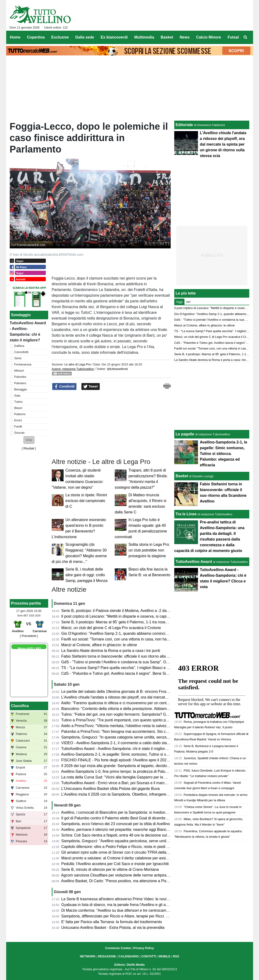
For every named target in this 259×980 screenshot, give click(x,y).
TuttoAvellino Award (194, 562)
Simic (18, 358)
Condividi (64, 387)
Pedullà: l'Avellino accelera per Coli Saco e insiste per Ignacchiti (115, 864)
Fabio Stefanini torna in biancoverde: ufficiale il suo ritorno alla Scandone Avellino (130, 656)
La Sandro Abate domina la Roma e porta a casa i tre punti (111, 651)
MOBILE (165, 956)
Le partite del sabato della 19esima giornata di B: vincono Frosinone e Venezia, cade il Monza (140, 692)
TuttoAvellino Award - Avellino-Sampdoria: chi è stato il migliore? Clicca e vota (127, 749)
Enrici (18, 420)
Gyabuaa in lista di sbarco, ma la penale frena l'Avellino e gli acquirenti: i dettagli (129, 905)
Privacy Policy (144, 948)
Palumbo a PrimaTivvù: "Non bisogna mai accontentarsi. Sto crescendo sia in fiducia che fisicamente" (147, 731)
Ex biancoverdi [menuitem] (114, 37)
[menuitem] (245, 37)
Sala (17, 396)
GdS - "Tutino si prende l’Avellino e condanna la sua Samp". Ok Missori (121, 662)
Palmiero (20, 383)
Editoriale (184, 125)
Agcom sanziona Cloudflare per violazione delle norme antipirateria (117, 875)
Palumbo (20, 377)
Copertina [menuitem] (36, 37)
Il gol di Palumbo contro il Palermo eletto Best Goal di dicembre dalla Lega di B (128, 818)
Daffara (19, 346)
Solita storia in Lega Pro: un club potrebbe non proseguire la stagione (149, 550)
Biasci (18, 408)
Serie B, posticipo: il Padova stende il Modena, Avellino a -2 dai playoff (120, 611)
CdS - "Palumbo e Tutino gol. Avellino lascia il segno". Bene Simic (117, 673)
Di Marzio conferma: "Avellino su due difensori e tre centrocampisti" (118, 910)
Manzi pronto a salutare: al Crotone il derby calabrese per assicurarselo (121, 858)
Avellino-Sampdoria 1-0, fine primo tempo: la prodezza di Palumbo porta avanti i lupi (132, 771)
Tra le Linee (186, 514)
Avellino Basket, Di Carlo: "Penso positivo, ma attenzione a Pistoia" (117, 881)
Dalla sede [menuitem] (85, 37)
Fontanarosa (23, 364)
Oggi (179, 302)
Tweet (91, 387)
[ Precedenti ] (29, 636)
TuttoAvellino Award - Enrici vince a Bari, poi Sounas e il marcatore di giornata (127, 783)
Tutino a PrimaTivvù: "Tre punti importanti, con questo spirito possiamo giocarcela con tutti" (138, 720)
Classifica (20, 706)
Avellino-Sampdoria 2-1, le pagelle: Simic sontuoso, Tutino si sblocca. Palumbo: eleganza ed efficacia (146, 754)
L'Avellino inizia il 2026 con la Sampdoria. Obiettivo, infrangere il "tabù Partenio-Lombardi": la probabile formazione (158, 794)
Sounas (19, 433)
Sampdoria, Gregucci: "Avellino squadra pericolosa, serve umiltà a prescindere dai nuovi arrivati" (142, 841)
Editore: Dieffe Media (129, 965)
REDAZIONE (107, 956)
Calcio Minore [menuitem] (209, 37)
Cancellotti (21, 352)
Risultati (29, 448)
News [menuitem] (185, 37)
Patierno (20, 414)
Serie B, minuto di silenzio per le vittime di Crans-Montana (110, 869)
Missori (19, 371)
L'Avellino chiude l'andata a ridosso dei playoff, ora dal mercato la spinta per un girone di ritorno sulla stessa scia (156, 697)
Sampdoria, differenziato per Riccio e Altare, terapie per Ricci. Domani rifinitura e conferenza (139, 916)
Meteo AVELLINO (29, 649)
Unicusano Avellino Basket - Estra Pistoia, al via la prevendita (113, 928)
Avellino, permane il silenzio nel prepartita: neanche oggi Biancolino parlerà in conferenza (136, 830)
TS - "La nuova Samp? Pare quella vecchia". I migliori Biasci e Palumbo (122, 668)
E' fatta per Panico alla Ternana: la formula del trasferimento (112, 922)
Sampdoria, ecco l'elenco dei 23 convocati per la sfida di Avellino (115, 824)
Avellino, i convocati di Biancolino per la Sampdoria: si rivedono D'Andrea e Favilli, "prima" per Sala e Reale (151, 812)
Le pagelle (185, 434)
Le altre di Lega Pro (78, 364)
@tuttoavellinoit (117, 369)
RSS (176, 956)
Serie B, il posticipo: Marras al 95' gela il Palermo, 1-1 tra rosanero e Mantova (126, 622)
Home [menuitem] (15, 37)
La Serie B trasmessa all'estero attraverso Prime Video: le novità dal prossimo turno (132, 899)
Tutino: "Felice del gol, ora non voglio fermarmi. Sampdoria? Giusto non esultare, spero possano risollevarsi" (152, 714)
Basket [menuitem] (167, 37)
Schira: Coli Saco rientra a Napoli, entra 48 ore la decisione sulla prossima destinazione (135, 835)
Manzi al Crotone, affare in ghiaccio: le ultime (99, 645)
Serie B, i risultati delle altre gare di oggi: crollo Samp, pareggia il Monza (87, 575)
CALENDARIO (129, 956)
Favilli (18, 426)
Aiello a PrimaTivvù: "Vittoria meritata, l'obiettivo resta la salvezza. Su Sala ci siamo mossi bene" (142, 726)
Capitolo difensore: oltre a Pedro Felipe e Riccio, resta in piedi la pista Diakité (126, 847)
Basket (182, 476)
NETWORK (88, 956)
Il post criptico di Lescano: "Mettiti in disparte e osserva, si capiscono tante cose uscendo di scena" (144, 616)
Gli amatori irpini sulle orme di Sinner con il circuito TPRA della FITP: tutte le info (129, 852)
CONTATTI (149, 956)
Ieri (188, 302)
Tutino (18, 402)
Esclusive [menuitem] (60, 37)
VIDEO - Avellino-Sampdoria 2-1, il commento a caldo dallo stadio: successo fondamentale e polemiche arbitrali (155, 743)
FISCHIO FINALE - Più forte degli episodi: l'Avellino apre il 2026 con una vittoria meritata (136, 760)
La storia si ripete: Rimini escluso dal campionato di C (86, 501)
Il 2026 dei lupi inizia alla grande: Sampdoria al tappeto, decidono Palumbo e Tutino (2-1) (136, 766)
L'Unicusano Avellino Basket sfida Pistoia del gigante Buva (111, 789)
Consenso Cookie (118, 948)
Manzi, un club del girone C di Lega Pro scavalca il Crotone (111, 628)
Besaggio (21, 389)
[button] (29, 440)
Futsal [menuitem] (233, 37)
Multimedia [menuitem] (144, 37)
